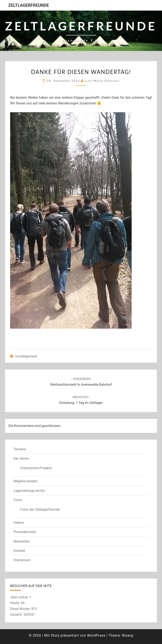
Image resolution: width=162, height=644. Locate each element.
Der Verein (21, 459)
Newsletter (22, 541)
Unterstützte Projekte (36, 468)
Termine (20, 449)
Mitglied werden (25, 481)
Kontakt (19, 551)
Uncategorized (26, 356)
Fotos (18, 500)
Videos (19, 523)
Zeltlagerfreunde (29, 5)
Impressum (22, 560)
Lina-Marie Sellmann (102, 81)
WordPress (96, 635)
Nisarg (128, 635)
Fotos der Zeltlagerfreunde (40, 509)
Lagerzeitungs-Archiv (29, 491)
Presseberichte (25, 532)
